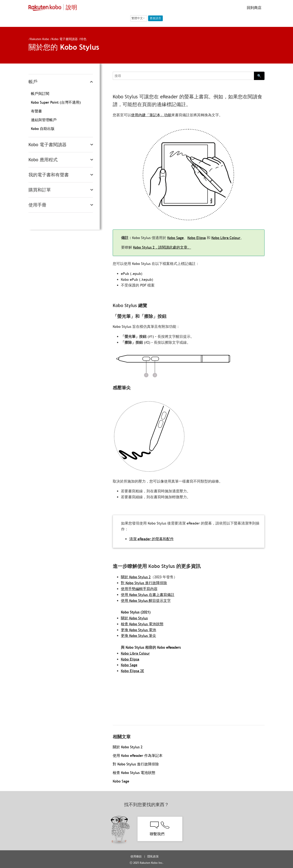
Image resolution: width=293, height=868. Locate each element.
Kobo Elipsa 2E (132, 671)
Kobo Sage (181, 238)
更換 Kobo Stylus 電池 (138, 630)
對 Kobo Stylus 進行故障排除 (144, 583)
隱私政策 (153, 856)
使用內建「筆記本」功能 (151, 115)
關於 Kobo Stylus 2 (136, 577)
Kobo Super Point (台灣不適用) (56, 102)
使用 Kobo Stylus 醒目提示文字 (146, 601)
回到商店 (254, 8)
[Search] (183, 76)
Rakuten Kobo (38, 39)
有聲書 (36, 111)
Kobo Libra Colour (231, 238)
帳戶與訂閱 (40, 94)
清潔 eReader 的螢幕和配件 (157, 539)
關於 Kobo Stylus (134, 618)
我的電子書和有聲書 (49, 175)
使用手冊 (37, 205)
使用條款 (136, 856)
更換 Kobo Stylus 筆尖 (138, 636)
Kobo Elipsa (202, 238)
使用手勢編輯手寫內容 (139, 589)
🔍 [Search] (259, 76)
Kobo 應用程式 (43, 160)
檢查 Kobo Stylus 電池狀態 (142, 624)
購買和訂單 (40, 190)
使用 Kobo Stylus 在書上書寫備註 (148, 595)
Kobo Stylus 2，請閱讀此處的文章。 (167, 247)
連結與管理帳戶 (44, 120)
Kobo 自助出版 (43, 129)
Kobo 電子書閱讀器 (63, 39)
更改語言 (155, 18)
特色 (82, 39)
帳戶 (33, 82)
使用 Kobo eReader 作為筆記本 (138, 756)
